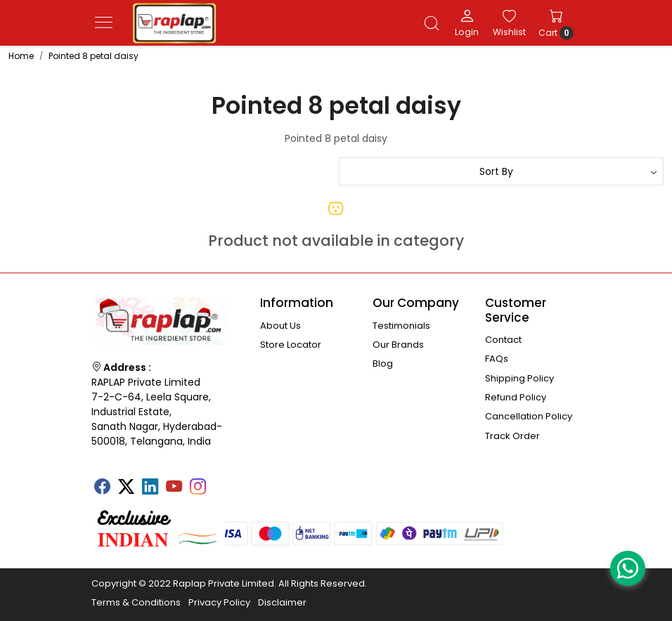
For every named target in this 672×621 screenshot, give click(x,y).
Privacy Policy (219, 602)
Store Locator (291, 345)
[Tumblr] (221, 482)
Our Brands (398, 345)
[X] (126, 488)
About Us (280, 326)
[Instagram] (198, 488)
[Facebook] (102, 488)
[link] (432, 23)
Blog (383, 364)
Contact (503, 340)
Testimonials (401, 326)
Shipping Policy (519, 378)
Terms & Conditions (136, 602)
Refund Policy (516, 397)
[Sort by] (501, 171)
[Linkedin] (150, 488)
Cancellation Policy (529, 416)
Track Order (512, 436)
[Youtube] (174, 488)
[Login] (467, 22)
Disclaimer (282, 602)
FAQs (497, 359)
